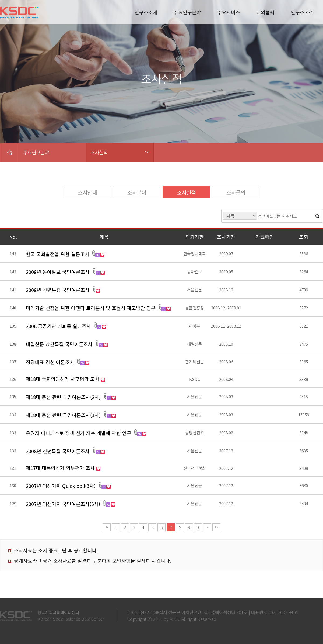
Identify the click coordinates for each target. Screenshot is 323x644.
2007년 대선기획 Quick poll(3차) (61, 486)
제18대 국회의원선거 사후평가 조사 (63, 379)
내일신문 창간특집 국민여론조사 (60, 344)
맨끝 (216, 527)
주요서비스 (229, 12)
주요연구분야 (187, 12)
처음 (107, 527)
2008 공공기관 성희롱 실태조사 (59, 326)
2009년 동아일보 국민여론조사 (58, 272)
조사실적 (99, 152)
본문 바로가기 (0, 0)
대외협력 (265, 12)
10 (198, 527)
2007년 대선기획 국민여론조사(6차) (64, 504)
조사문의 (236, 192)
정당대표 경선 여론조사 (51, 362)
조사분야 (137, 192)
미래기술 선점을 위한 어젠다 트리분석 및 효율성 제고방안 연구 (91, 308)
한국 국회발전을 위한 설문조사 (58, 254)
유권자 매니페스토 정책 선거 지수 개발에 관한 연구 (79, 433)
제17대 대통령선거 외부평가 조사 (61, 468)
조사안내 (87, 192)
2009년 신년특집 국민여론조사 (58, 290)
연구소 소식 (303, 12)
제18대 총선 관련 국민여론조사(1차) (64, 415)
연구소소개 (146, 12)
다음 (207, 527)
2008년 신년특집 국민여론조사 (58, 451)
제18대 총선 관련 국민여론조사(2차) (64, 397)
